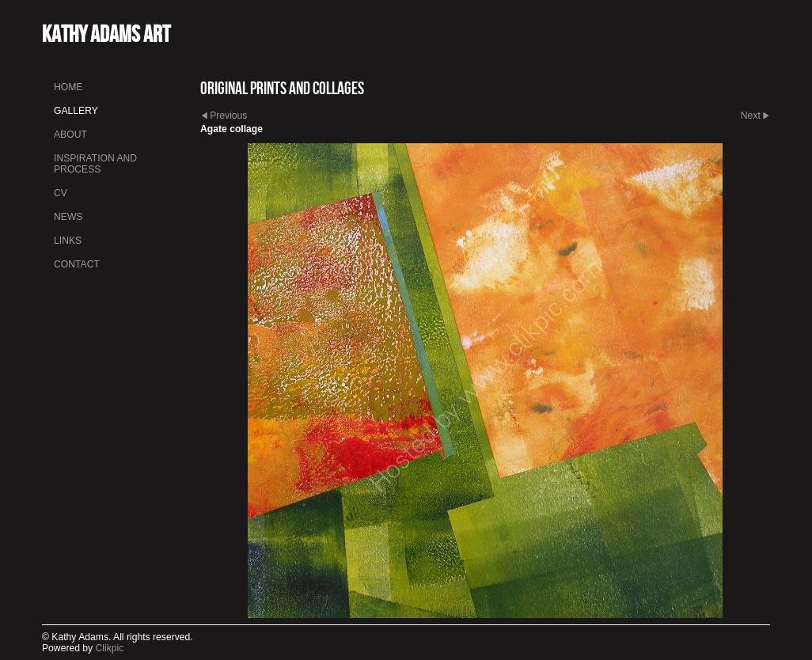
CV (61, 193)
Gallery (76, 111)
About (70, 135)
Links (68, 241)
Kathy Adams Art (106, 34)
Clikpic (110, 648)
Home (68, 87)
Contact (77, 264)
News (68, 217)
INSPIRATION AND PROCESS (95, 164)
